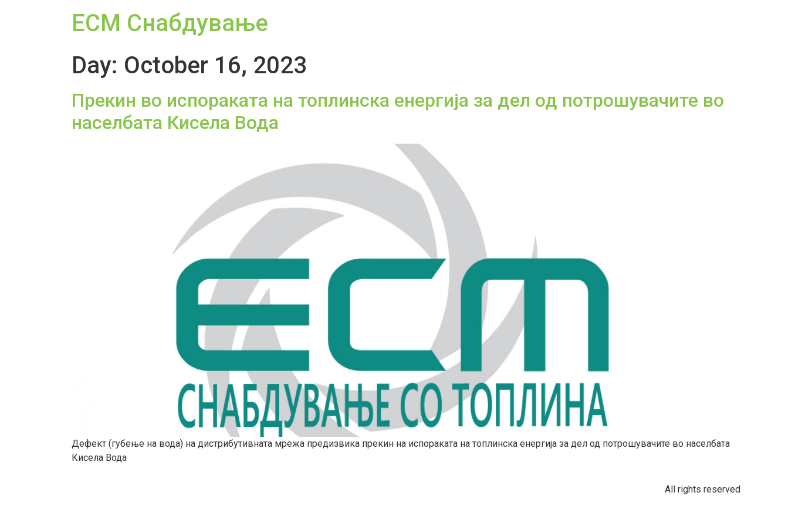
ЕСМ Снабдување (170, 23)
